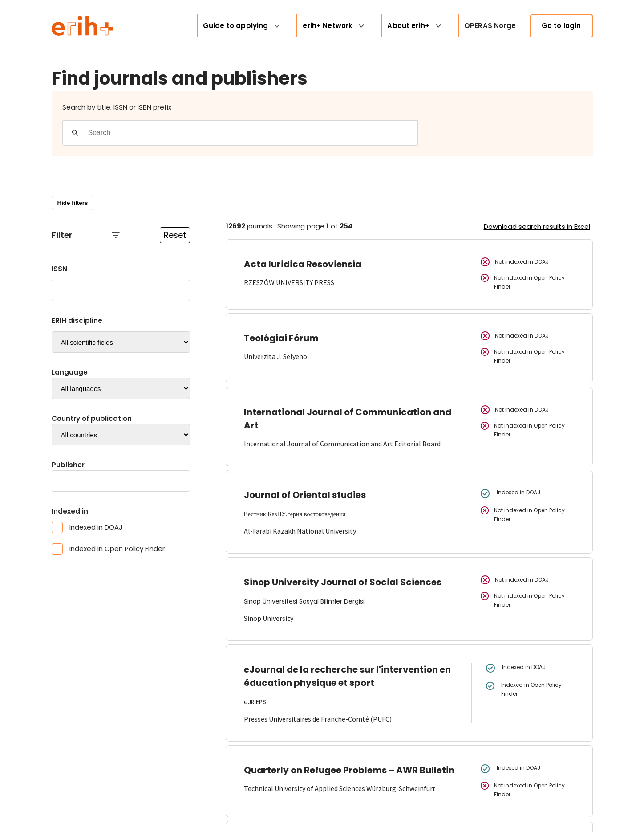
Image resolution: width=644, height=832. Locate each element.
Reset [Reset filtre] (175, 235)
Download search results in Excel (537, 226)
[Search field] (253, 133)
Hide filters (73, 203)
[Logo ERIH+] (83, 26)
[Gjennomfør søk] (75, 133)
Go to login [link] (561, 26)
